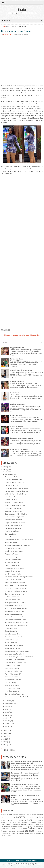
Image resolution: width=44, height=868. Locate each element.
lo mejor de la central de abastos (16, 608)
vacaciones (28, 831)
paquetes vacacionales (9, 826)
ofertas (36, 824)
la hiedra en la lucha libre (13, 605)
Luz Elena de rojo (11, 683)
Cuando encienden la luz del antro (16, 491)
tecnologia (24, 828)
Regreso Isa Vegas (11, 554)
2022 (5, 736)
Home (4, 26)
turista (15, 831)
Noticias (22, 10)
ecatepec (35, 820)
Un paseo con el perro (12, 557)
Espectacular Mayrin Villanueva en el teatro (19, 657)
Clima (13, 817)
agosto (8, 707)
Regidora (30, 826)
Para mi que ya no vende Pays (15, 505)
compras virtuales (7, 820)
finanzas (9, 822)
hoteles (33, 822)
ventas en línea (34, 834)
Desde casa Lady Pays (13, 565)
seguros (35, 826)
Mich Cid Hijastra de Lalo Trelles (16, 494)
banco (34, 815)
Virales (8, 836)
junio (7, 712)
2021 (5, 739)
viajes (3, 836)
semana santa (10, 828)
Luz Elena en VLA (11, 497)
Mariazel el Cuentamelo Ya (14, 645)
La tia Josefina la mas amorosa (15, 663)
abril (7, 718)
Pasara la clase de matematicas (21, 370)
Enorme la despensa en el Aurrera (16, 623)
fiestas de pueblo (11, 631)
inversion (40, 822)
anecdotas (16, 815)
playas (20, 826)
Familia (3, 822)
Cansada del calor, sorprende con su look (25, 773)
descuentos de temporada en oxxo (17, 651)
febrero (8, 724)
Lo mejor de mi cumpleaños (14, 517)
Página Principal (24, 335)
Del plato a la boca (11, 485)
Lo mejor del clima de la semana (16, 625)
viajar (41, 834)
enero (7, 727)
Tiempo (40, 828)
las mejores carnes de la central (16, 603)
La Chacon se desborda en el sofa (17, 488)
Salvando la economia (12, 600)
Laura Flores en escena (13, 665)
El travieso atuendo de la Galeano (16, 620)
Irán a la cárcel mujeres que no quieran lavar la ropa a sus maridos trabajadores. (26, 763)
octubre (8, 701)
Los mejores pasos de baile (14, 611)
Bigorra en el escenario (13, 668)
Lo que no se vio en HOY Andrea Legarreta (19, 540)
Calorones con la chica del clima (16, 514)
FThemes (16, 863)
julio (7, 709)
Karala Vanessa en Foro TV (14, 637)
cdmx (8, 817)
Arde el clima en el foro (13, 691)
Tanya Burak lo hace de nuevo (15, 523)
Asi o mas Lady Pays (12, 477)
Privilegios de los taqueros (19, 449)
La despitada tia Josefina (13, 614)
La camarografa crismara (13, 508)
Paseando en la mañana (13, 680)
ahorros (9, 815)
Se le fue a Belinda (11, 534)
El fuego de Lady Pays (12, 563)
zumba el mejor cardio (18, 404)
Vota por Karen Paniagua (13, 511)
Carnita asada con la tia (13, 528)
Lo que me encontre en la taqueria (22, 438)
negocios (23, 824)
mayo (7, 715)
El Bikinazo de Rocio (12, 685)
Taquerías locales (11, 628)
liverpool (12, 824)
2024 (5, 730)
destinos (22, 820)
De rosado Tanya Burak (13, 688)
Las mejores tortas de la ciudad (16, 588)
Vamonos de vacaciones (13, 520)
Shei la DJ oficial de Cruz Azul (15, 583)
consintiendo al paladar (13, 574)
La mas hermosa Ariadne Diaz (15, 483)
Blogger (36, 861)
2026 (5, 467)
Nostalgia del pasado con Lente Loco (18, 545)
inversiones (5, 824)
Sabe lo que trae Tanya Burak (15, 694)
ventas (27, 834)
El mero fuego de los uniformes (16, 660)
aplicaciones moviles (25, 815)
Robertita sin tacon (11, 677)
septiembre (9, 704)
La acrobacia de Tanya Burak (15, 654)
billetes (3, 817)
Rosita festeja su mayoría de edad (16, 585)
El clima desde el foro (12, 597)
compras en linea (35, 817)
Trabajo (4, 831)
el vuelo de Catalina (17, 416)
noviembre (9, 475)
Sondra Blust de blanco (13, 560)
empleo (40, 820)
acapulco (4, 815)
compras (21, 817)
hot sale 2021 (26, 822)
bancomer (40, 815)
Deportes (16, 820)
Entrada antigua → (36, 335)
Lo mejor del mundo (17, 382)
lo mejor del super (11, 643)
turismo (10, 831)
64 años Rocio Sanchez (13, 580)
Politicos (25, 826)
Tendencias (32, 828)
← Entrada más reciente (10, 335)
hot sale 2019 (16, 822)
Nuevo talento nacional (13, 648)
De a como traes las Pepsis (16, 31)
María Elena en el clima (13, 634)
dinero (29, 820)
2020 (5, 742)
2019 (5, 745)
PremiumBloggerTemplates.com (13, 865)
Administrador (8, 34)
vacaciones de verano (15, 833)
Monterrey (17, 824)
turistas (20, 831)
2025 (5, 470)
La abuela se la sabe (12, 537)
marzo (8, 721)
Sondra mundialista (17, 359)
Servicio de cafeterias (12, 571)
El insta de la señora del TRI (14, 503)
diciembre (9, 472)
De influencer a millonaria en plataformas (19, 577)
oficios (41, 824)
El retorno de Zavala (12, 500)
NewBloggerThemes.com (33, 865)
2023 (5, 733)
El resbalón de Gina (11, 543)
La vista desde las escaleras (14, 568)
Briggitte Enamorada (17, 348)
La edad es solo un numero (14, 551)
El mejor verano (15, 393)
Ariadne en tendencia (12, 531)
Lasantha (34, 863)
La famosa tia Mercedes (13, 548)
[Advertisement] (22, 61)
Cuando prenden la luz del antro (16, 594)
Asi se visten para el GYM (13, 525)
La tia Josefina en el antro (14, 480)
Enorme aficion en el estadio (14, 617)
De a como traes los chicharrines (16, 591)
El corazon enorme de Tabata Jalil (16, 697)
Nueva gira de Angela (12, 640)
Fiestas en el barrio (17, 427)
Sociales (18, 828)
